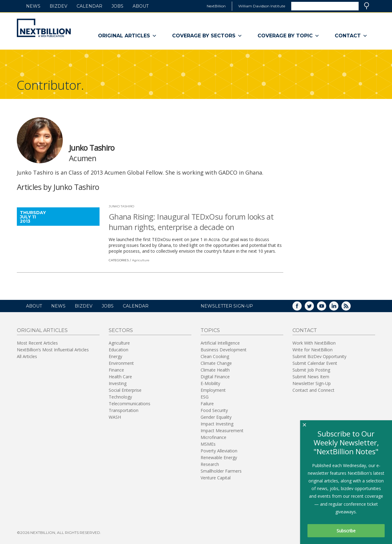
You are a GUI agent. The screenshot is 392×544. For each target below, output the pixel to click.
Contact (351, 36)
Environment (121, 363)
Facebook (301, 308)
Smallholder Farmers (221, 471)
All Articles (27, 356)
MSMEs (208, 444)
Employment (213, 390)
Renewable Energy (219, 457)
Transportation (124, 410)
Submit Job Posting (311, 370)
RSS (350, 308)
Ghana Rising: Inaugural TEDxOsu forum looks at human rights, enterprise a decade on (191, 222)
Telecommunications (130, 404)
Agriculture (141, 260)
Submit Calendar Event (315, 363)
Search (367, 6)
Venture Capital (216, 478)
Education (119, 350)
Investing (118, 383)
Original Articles (127, 36)
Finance (116, 370)
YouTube (326, 308)
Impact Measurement (222, 431)
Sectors (121, 330)
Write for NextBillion (313, 350)
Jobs (117, 6)
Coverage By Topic (288, 36)
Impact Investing (217, 424)
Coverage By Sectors (207, 36)
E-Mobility (210, 383)
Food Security (214, 410)
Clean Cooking (215, 356)
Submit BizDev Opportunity (319, 356)
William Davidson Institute (262, 6)
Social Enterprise (125, 390)
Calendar (89, 6)
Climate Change (216, 363)
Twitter (314, 308)
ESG (205, 397)
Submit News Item (311, 377)
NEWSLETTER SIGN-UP (227, 306)
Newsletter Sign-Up (312, 383)
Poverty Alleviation (219, 451)
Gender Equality (216, 417)
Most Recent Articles (37, 343)
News (33, 6)
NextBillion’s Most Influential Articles (53, 350)
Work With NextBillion (314, 343)
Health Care (120, 377)
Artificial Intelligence (220, 343)
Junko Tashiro (121, 206)
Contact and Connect (313, 390)
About (141, 6)
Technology (120, 397)
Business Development (224, 350)
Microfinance (213, 437)
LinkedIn (338, 308)
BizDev (58, 6)
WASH (115, 417)
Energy (115, 356)
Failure (207, 404)
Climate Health (215, 370)
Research (210, 464)
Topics (210, 330)
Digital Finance (215, 377)
